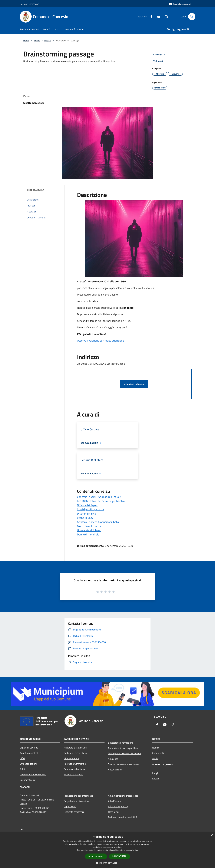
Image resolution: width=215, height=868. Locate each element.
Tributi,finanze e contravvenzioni (125, 753)
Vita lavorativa (71, 758)
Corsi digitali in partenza (90, 509)
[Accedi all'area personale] (180, 4)
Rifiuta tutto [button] (120, 856)
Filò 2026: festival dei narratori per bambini (101, 501)
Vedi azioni (160, 61)
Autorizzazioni (115, 770)
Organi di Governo (29, 748)
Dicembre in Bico (87, 514)
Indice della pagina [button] (35, 190)
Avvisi (155, 758)
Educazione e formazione (121, 743)
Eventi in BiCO (85, 518)
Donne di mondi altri (89, 534)
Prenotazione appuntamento (78, 796)
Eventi (156, 779)
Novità (37, 40)
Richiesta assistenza (74, 812)
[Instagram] (165, 17)
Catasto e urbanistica (75, 769)
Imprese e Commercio (75, 764)
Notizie (48, 40)
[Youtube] (158, 17)
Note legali (114, 812)
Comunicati (158, 753)
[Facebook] (150, 17)
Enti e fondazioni (28, 764)
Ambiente (113, 759)
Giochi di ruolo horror (89, 526)
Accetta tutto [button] (96, 856)
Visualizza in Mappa (134, 384)
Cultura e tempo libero (75, 753)
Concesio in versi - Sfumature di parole (99, 497)
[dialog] (107, 850)
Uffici (22, 758)
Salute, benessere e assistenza (124, 764)
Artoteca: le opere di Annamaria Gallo (98, 522)
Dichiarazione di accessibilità (123, 817)
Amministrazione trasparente (123, 796)
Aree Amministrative (30, 753)
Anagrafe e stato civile (75, 748)
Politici (23, 769)
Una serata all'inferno (89, 530)
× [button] (212, 836)
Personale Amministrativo (33, 774)
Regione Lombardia (29, 4)
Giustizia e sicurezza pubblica (123, 748)
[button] (107, 863)
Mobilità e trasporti (74, 774)
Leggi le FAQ (70, 806)
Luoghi (156, 773)
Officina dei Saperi (87, 505)
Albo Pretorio (115, 801)
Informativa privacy (118, 806)
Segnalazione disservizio (76, 801)
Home (26, 40)
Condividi (159, 55)
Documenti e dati (28, 780)
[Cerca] (192, 17)
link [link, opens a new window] (136, 850)
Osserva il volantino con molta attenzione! (101, 341)
